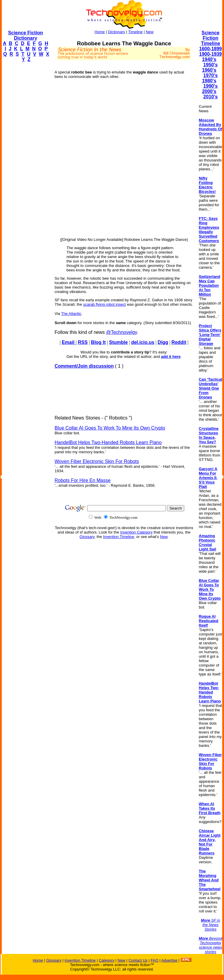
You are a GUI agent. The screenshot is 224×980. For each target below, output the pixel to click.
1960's (209, 70)
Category (107, 960)
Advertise (169, 960)
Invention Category (136, 532)
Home (100, 32)
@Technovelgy (121, 332)
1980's (209, 81)
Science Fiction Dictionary (25, 35)
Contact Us (138, 960)
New (150, 32)
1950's (210, 65)
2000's (209, 91)
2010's (210, 97)
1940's (209, 59)
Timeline (135, 32)
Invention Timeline (119, 537)
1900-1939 (211, 54)
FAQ (155, 960)
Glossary (87, 537)
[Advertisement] (26, 156)
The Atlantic (71, 314)
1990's (210, 86)
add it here (171, 357)
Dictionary (117, 32)
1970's (210, 75)
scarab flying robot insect (104, 304)
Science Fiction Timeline (211, 38)
